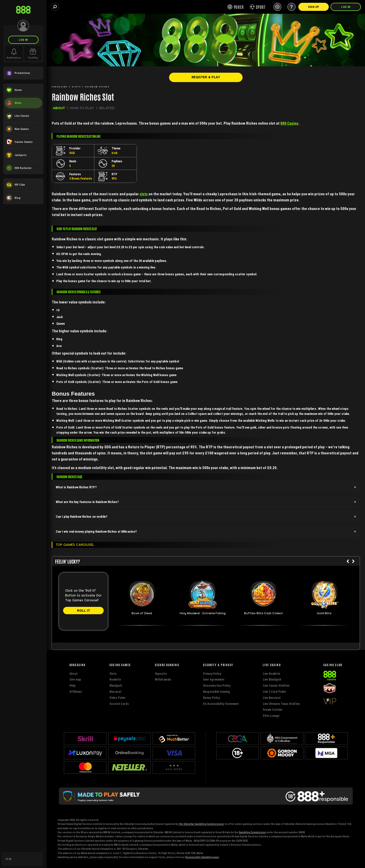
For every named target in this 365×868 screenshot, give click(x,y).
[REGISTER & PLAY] (206, 77)
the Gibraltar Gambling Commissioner (202, 824)
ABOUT (59, 108)
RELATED (107, 108)
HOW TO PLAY (82, 108)
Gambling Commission (252, 832)
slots (144, 194)
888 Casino (289, 123)
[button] (206, 487)
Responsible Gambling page (202, 857)
